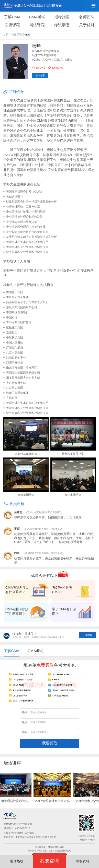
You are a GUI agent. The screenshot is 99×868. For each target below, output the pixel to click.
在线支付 (8, 833)
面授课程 (12, 25)
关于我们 (29, 833)
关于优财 (87, 25)
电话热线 (17, 861)
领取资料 (83, 861)
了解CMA (12, 17)
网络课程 (37, 25)
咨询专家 (40, 75)
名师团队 (87, 17)
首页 (7, 35)
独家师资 (18, 35)
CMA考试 (37, 17)
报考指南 (62, 17)
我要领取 (50, 743)
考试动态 (62, 25)
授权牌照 (19, 833)
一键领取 (87, 635)
